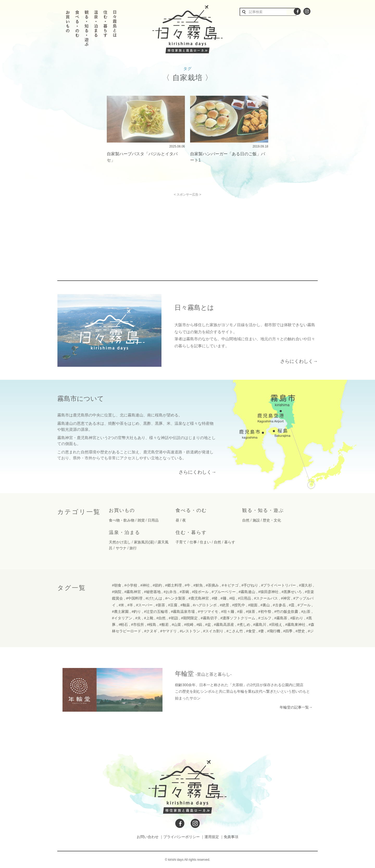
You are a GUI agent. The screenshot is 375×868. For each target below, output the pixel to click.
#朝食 (117, 585)
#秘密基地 (152, 592)
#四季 (288, 631)
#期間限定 (189, 618)
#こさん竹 (235, 631)
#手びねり (250, 585)
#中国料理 (134, 598)
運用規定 (212, 837)
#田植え (276, 625)
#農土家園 (120, 612)
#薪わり (297, 618)
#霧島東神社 (295, 625)
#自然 (161, 618)
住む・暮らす (191, 532)
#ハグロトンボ (205, 605)
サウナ (121, 548)
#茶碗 (184, 592)
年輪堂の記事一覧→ (296, 707)
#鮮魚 (198, 585)
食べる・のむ (191, 510)
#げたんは (154, 598)
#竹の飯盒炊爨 (286, 612)
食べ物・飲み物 (122, 520)
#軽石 (123, 625)
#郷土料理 (173, 585)
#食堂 (251, 631)
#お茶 (306, 612)
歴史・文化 (272, 520)
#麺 (223, 598)
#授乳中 (239, 605)
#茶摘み (212, 585)
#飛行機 (274, 631)
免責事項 (231, 837)
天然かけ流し (120, 542)
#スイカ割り (213, 631)
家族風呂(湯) (144, 542)
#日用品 (245, 598)
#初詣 (173, 618)
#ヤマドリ (168, 631)
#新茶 (160, 605)
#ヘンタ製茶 (176, 598)
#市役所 (137, 625)
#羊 (130, 605)
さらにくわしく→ (299, 361)
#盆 (208, 625)
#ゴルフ (265, 618)
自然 (246, 520)
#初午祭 (265, 612)
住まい (205, 542)
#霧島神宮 (133, 592)
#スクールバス (266, 598)
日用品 (153, 520)
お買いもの (122, 510)
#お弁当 (170, 592)
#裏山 (265, 605)
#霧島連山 (247, 592)
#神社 (145, 585)
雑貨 (141, 520)
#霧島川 (260, 625)
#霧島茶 (281, 618)
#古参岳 (279, 605)
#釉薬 (185, 605)
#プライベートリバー (279, 585)
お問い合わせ (148, 837)
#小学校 (131, 585)
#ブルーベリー (224, 592)
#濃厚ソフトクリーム (238, 618)
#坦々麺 (228, 612)
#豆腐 (173, 605)
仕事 (193, 542)
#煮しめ (244, 625)
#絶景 (224, 605)
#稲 (232, 598)
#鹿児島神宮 (199, 598)
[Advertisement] (143, 233)
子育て (181, 542)
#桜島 (152, 625)
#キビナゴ (230, 585)
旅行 (133, 548)
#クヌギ (151, 631)
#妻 (261, 631)
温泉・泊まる (124, 532)
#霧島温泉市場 (183, 612)
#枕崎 (189, 625)
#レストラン (190, 631)
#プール (304, 605)
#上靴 (149, 618)
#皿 (292, 605)
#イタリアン (122, 618)
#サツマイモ (208, 612)
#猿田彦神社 (268, 592)
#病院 (117, 592)
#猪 (215, 598)
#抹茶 (251, 612)
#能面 (253, 605)
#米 (122, 605)
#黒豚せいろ (292, 592)
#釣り (136, 612)
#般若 (164, 625)
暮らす (230, 542)
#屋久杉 (305, 585)
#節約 (157, 585)
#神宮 (286, 598)
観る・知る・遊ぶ (263, 510)
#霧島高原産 (224, 625)
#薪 (240, 612)
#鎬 (199, 625)
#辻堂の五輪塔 (156, 612)
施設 (256, 520)
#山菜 (177, 625)
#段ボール (200, 592)
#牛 (187, 585)
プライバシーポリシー (182, 837)
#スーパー (145, 605)
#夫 (138, 618)
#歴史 (300, 631)
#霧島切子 (209, 618)
